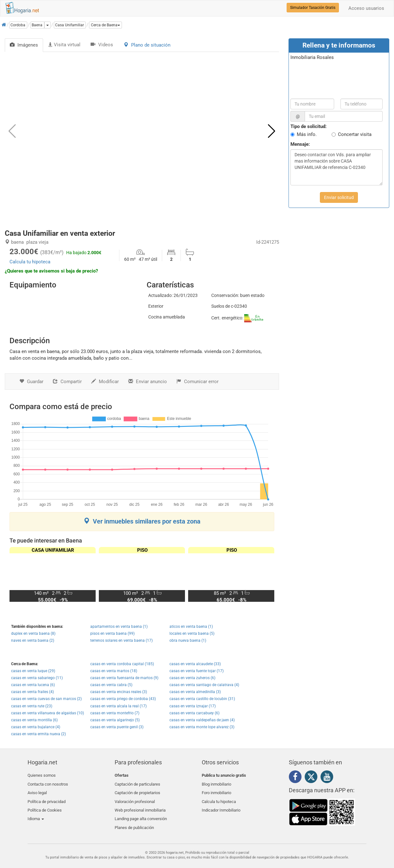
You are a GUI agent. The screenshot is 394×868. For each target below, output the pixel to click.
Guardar (31, 382)
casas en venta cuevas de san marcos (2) (46, 699)
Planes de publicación (134, 820)
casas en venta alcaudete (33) (195, 664)
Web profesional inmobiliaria (140, 805)
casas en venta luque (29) (33, 671)
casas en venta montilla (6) (34, 720)
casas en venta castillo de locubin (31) (202, 699)
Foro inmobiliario (216, 791)
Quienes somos (42, 775)
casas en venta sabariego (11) (37, 678)
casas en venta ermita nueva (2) (38, 734)
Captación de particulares (137, 783)
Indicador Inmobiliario (221, 805)
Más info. (307, 134)
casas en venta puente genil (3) (117, 727)
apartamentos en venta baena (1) (119, 627)
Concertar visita (355, 134)
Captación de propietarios (137, 791)
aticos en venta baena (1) (191, 627)
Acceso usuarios (366, 8)
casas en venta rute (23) (32, 706)
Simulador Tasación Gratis (313, 8)
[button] (105, 25)
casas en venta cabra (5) (111, 685)
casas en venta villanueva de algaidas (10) (48, 713)
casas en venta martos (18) (114, 671)
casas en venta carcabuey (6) (194, 713)
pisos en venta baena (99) (112, 633)
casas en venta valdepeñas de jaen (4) (202, 720)
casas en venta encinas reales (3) (119, 692)
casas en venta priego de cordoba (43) (123, 699)
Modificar (105, 382)
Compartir (67, 382)
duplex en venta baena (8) (33, 633)
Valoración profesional (135, 798)
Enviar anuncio (148, 382)
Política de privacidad (47, 798)
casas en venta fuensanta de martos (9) (124, 678)
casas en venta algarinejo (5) (115, 720)
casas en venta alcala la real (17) (118, 706)
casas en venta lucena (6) (33, 685)
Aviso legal (37, 791)
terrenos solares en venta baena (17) (121, 640)
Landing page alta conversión (141, 813)
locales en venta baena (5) (192, 633)
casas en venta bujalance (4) (36, 727)
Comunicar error (197, 382)
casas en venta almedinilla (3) (195, 692)
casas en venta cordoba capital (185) (122, 664)
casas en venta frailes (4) (32, 692)
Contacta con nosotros (48, 783)
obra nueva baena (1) (188, 640)
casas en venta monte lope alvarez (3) (202, 727)
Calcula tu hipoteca (30, 262)
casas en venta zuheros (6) (192, 678)
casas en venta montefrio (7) (115, 713)
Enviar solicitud (339, 197)
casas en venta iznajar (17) (193, 706)
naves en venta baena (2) (33, 640)
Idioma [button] (36, 813)
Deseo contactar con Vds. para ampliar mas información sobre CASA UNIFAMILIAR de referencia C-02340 (337, 167)
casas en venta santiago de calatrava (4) (204, 685)
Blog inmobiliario (216, 783)
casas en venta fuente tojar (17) (197, 671)
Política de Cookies (45, 805)
